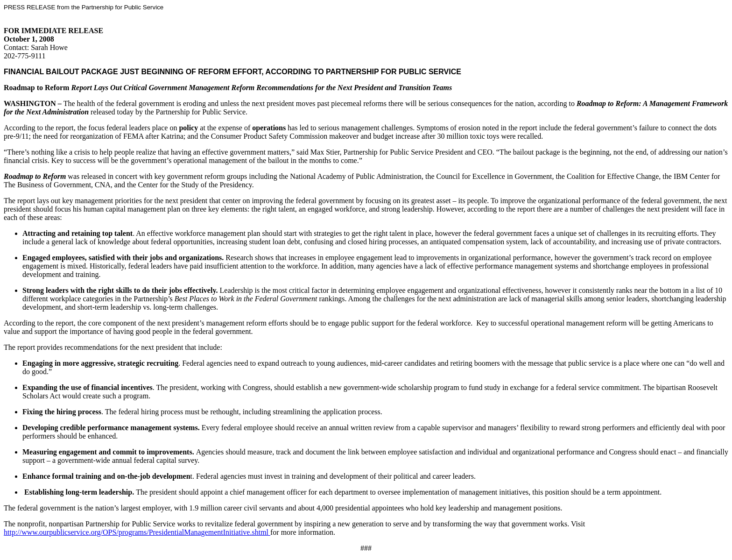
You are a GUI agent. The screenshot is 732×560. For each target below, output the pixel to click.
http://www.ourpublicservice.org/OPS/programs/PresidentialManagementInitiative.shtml (137, 532)
